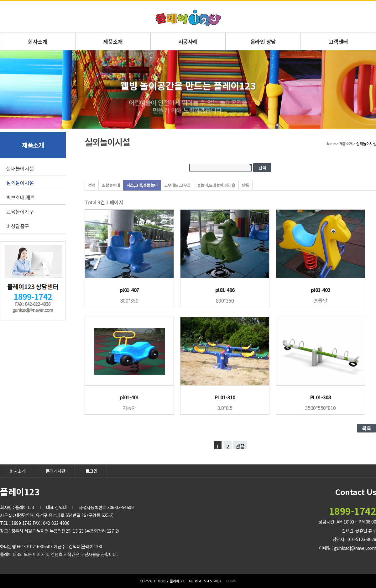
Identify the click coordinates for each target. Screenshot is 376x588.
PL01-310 (225, 397)
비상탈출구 (18, 226)
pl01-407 (129, 290)
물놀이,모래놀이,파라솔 (216, 185)
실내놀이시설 (20, 168)
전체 (92, 185)
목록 (366, 428)
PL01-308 (321, 397)
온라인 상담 (263, 41)
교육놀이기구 (20, 212)
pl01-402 (321, 290)
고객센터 (338, 41)
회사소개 (38, 41)
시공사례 (188, 41)
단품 (245, 185)
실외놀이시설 (20, 183)
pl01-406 (225, 290)
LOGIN (231, 581)
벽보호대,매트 (21, 197)
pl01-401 (129, 397)
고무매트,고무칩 (177, 185)
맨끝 (240, 446)
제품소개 (113, 41)
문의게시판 (56, 471)
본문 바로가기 (0, 1)
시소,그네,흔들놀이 (142, 185)
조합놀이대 (111, 185)
